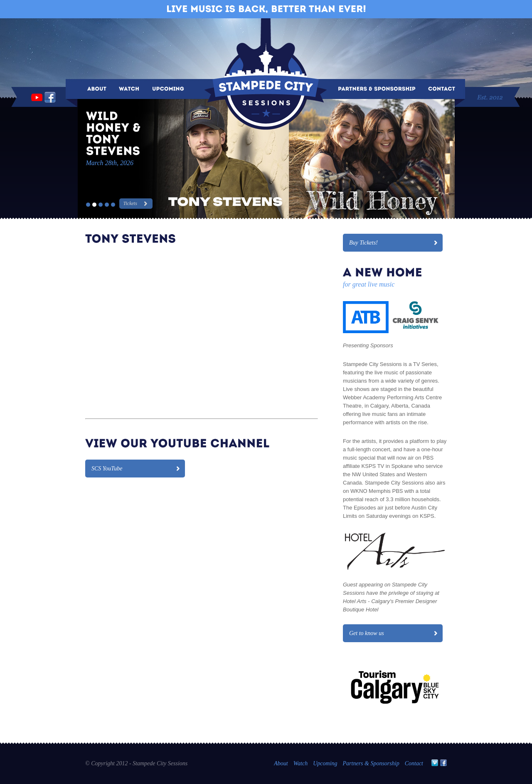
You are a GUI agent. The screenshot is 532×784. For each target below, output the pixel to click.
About (281, 763)
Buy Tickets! (363, 243)
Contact (414, 763)
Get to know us (367, 633)
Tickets (130, 203)
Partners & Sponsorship (371, 763)
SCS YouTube (107, 469)
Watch (300, 763)
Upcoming (325, 763)
